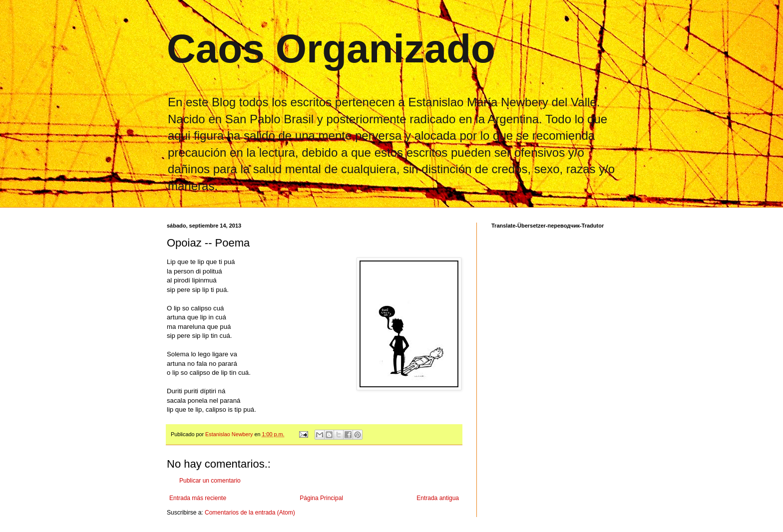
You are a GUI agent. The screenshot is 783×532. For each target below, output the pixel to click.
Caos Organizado (331, 49)
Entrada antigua (438, 498)
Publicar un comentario (210, 481)
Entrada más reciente (198, 498)
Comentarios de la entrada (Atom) (250, 513)
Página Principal (321, 498)
